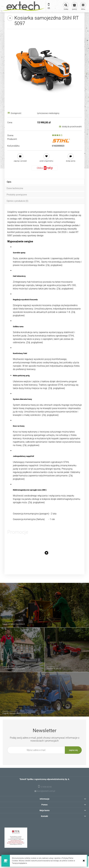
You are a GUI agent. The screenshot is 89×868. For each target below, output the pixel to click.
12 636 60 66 (46, 787)
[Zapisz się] (73, 750)
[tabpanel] (44, 366)
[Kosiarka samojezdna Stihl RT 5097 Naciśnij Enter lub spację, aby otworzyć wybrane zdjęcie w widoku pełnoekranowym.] (44, 69)
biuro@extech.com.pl (46, 791)
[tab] (44, 182)
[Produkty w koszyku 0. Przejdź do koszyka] (74, 6)
